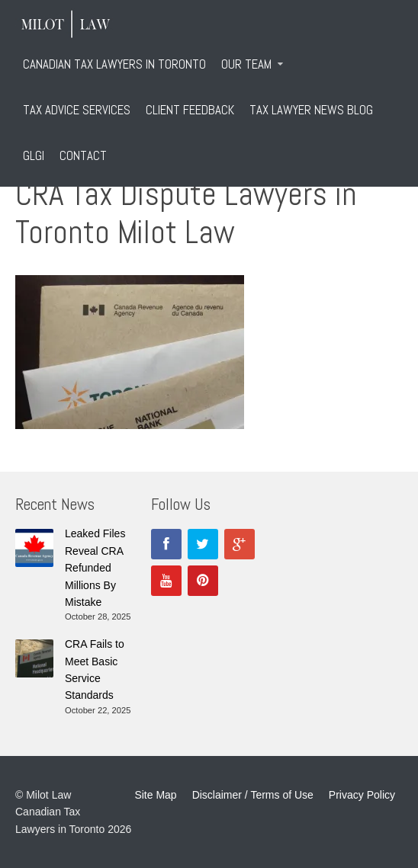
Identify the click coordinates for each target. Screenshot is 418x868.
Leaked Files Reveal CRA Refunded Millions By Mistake (95, 568)
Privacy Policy (362, 795)
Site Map (155, 795)
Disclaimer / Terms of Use (253, 795)
